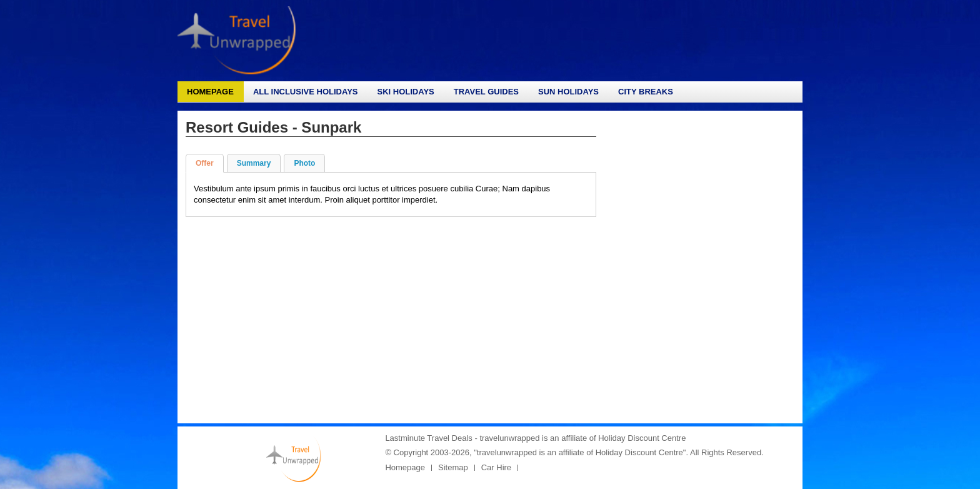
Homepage (210, 92)
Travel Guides (486, 92)
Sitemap (453, 467)
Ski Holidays (405, 92)
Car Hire (496, 467)
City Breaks (646, 92)
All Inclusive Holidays (306, 92)
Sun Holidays (568, 92)
